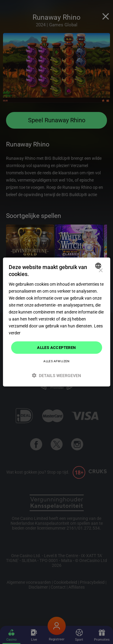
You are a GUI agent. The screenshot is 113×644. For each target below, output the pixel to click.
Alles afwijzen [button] (56, 361)
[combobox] (99, 266)
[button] (56, 375)
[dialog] (56, 322)
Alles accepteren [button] (56, 347)
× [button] (100, 271)
